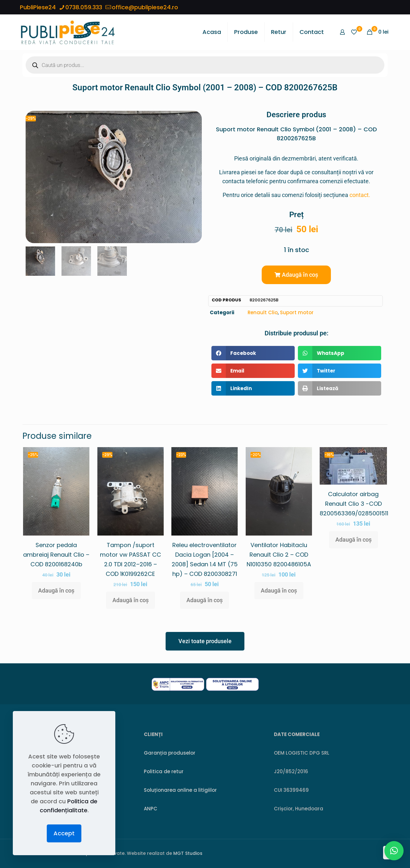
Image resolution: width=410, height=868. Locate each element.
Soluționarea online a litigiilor (180, 790)
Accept (64, 833)
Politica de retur (164, 771)
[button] (296, 275)
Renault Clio (263, 312)
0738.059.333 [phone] (84, 7)
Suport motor (297, 312)
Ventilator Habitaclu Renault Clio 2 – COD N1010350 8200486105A (279, 555)
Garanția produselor (170, 753)
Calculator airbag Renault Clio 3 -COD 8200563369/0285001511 (354, 504)
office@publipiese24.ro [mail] (145, 7)
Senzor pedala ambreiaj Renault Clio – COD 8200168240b (56, 555)
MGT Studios (188, 853)
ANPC (151, 809)
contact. (360, 195)
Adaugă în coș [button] (56, 590)
